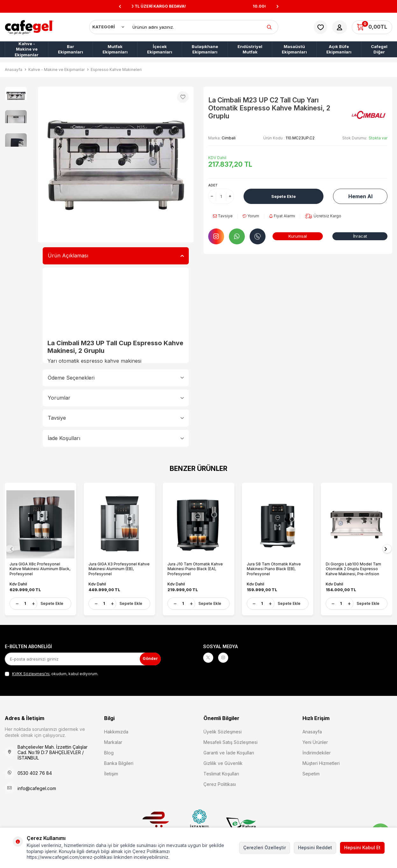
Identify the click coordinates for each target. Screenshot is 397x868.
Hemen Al (360, 196)
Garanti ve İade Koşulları (229, 752)
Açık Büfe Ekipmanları (339, 49)
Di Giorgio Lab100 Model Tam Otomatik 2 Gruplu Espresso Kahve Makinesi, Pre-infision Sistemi (355, 566)
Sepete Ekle (284, 196)
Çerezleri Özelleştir (265, 847)
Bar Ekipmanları (71, 49)
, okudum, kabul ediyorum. (52, 673)
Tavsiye (116, 418)
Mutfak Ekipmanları (115, 49)
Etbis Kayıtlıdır (157, 823)
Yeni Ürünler (315, 741)
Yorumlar (116, 398)
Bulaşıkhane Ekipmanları (205, 49)
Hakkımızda (116, 731)
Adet (213, 185)
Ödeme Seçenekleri (116, 378)
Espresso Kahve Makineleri (116, 70)
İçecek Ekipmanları (160, 49)
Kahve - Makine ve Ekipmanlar (27, 49)
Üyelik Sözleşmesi (223, 731)
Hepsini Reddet (315, 847)
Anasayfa (14, 70)
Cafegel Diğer (379, 49)
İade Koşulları (116, 438)
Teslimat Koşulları (221, 773)
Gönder (148, 658)
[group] (116, 164)
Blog (109, 752)
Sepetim (311, 773)
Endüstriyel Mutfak (250, 49)
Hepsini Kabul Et (362, 847)
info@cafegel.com (37, 787)
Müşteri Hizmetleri (321, 762)
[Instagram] (227, 658)
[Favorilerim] (320, 27)
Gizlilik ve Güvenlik (223, 762)
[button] (120, 6)
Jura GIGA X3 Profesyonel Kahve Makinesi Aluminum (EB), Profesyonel (119, 566)
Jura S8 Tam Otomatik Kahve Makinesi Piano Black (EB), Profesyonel (275, 566)
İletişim (111, 773)
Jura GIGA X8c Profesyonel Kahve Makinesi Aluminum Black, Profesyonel (36, 566)
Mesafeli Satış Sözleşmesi (230, 741)
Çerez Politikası (220, 783)
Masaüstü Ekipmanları (294, 49)
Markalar (113, 741)
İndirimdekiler (317, 752)
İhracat (360, 236)
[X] (209, 658)
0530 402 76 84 (35, 772)
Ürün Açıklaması (116, 255)
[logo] (29, 27)
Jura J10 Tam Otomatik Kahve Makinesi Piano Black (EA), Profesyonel (197, 566)
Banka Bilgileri (119, 762)
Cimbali (229, 138)
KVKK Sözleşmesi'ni (31, 673)
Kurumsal (298, 236)
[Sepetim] (372, 27)
